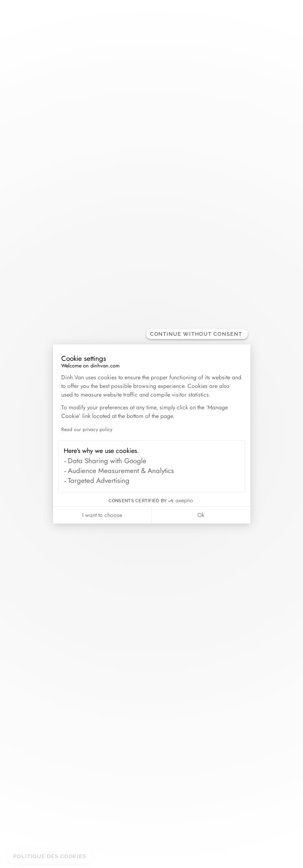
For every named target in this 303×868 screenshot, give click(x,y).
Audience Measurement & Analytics (121, 471)
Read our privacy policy (87, 429)
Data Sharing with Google (107, 461)
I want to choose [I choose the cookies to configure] (102, 515)
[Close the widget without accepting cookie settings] (197, 334)
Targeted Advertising (99, 480)
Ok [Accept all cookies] (201, 515)
